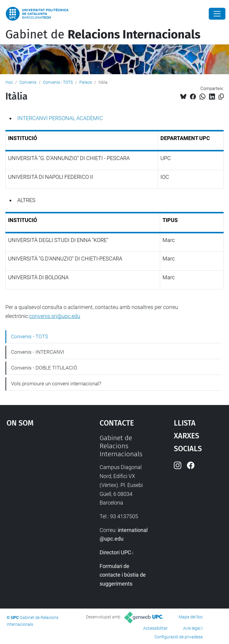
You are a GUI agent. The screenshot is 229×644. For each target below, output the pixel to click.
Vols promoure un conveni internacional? (56, 384)
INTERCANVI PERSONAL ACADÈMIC (60, 118)
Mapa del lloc (191, 617)
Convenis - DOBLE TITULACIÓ (44, 368)
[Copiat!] (221, 97)
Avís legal (192, 628)
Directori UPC (115, 552)
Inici (9, 82)
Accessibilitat (155, 628)
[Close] (217, 14)
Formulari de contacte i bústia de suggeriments (123, 575)
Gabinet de (103, 35)
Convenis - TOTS (58, 82)
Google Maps (40, 479)
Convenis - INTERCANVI (38, 352)
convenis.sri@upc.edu (55, 316)
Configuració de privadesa (179, 637)
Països (86, 82)
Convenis (28, 82)
